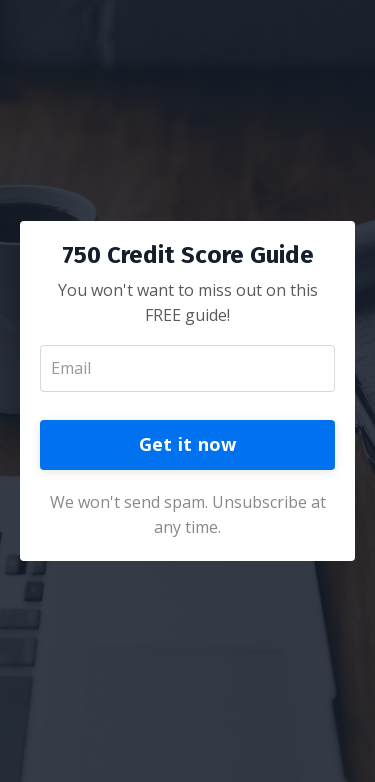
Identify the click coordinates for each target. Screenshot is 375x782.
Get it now (188, 444)
